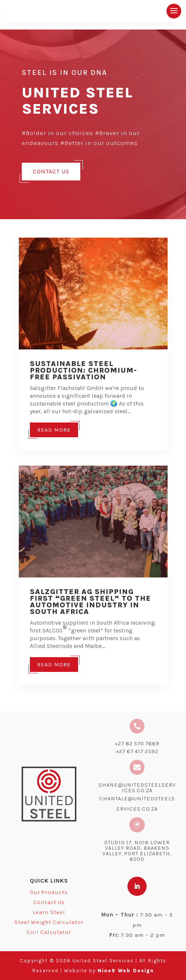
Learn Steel (49, 912)
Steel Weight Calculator (49, 922)
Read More (54, 430)
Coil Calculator (49, 932)
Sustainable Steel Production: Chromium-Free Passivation (83, 370)
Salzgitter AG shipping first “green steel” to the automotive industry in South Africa (90, 602)
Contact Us (51, 171)
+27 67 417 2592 (137, 751)
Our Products (49, 892)
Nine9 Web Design (126, 971)
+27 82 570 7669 (137, 743)
